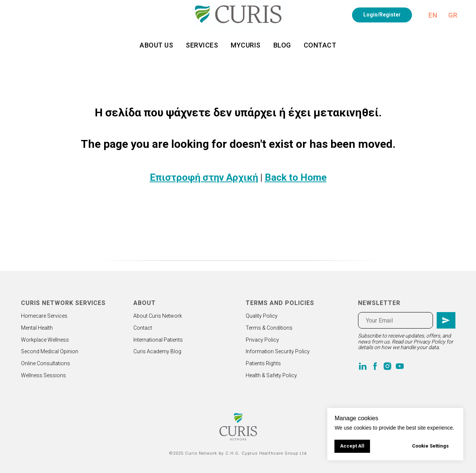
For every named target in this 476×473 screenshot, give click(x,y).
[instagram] (387, 366)
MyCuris (246, 45)
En (433, 15)
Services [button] (202, 45)
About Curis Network (158, 316)
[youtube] (400, 366)
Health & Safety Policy (271, 375)
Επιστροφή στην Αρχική (204, 177)
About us (156, 45)
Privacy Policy (262, 340)
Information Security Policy (278, 351)
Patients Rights (263, 363)
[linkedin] (363, 366)
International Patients (158, 340)
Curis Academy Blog (157, 351)
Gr (453, 15)
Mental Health (37, 328)
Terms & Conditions (269, 328)
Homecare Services (44, 316)
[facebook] (375, 366)
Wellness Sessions (43, 375)
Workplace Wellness (45, 340)
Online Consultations (46, 363)
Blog (282, 45)
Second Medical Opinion (50, 351)
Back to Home (296, 177)
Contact (320, 45)
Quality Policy (262, 316)
